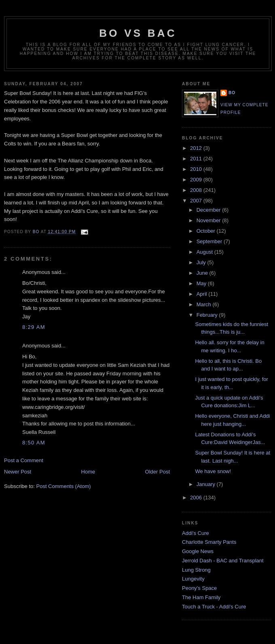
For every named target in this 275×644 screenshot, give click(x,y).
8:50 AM (34, 443)
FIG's (141, 93)
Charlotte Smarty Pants (209, 542)
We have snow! (213, 471)
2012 (197, 148)
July (202, 262)
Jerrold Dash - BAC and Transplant (223, 561)
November (209, 220)
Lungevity (193, 579)
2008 (197, 190)
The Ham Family (201, 597)
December (209, 210)
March (205, 304)
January (207, 484)
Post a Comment (24, 460)
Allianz (76, 161)
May (202, 283)
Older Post (158, 472)
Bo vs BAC (138, 33)
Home (88, 472)
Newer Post (18, 472)
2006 (197, 498)
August (205, 252)
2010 (197, 169)
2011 (197, 159)
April (203, 294)
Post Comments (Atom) (64, 486)
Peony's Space (199, 588)
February (208, 315)
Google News (198, 551)
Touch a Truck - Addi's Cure (214, 607)
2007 (197, 201)
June (203, 273)
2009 (197, 180)
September (210, 241)
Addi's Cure (196, 533)
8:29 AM (34, 327)
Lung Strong (196, 570)
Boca (146, 161)
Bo (232, 93)
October (207, 231)
